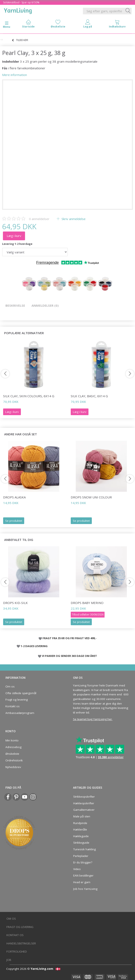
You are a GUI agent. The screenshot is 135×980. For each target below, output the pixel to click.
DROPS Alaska (14, 497)
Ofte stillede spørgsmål (21, 693)
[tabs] (117, 25)
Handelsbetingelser (21, 943)
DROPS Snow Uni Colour (91, 497)
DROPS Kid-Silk (15, 603)
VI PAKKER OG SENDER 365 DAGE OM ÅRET (69, 656)
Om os (10, 686)
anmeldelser (39, 219)
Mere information (15, 75)
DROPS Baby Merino (87, 603)
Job (9, 960)
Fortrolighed (17, 951)
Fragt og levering (17, 700)
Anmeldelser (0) (45, 305)
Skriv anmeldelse (73, 219)
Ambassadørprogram (20, 713)
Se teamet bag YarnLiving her (92, 719)
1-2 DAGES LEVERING (34, 646)
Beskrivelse (15, 305)
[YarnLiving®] (18, 10)
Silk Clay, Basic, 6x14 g (89, 396)
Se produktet (14, 521)
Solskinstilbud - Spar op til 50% (21, 2)
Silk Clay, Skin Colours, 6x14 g (29, 396)
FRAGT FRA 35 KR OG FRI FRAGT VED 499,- (70, 638)
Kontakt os (13, 706)
